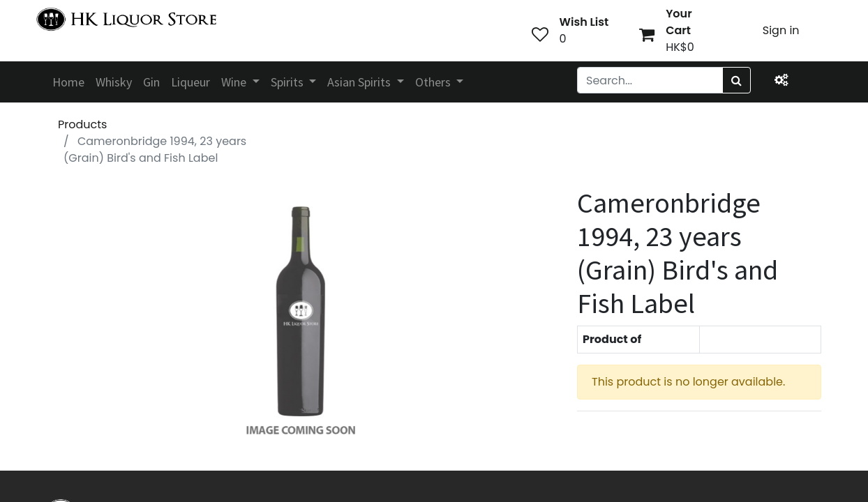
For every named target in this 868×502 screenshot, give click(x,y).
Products (82, 124)
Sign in (781, 30)
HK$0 (680, 47)
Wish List (584, 22)
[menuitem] (68, 82)
